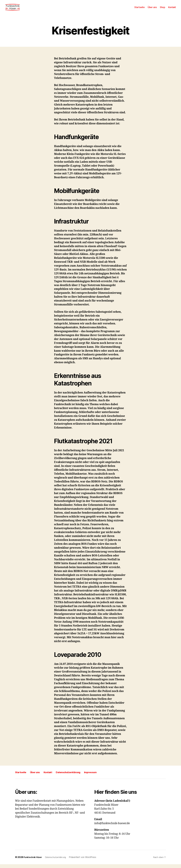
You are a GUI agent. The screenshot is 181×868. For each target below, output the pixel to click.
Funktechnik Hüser (34, 861)
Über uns (152, 9)
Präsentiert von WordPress (86, 861)
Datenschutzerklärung (80, 776)
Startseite (139, 9)
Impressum (108, 776)
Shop (162, 9)
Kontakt (172, 9)
